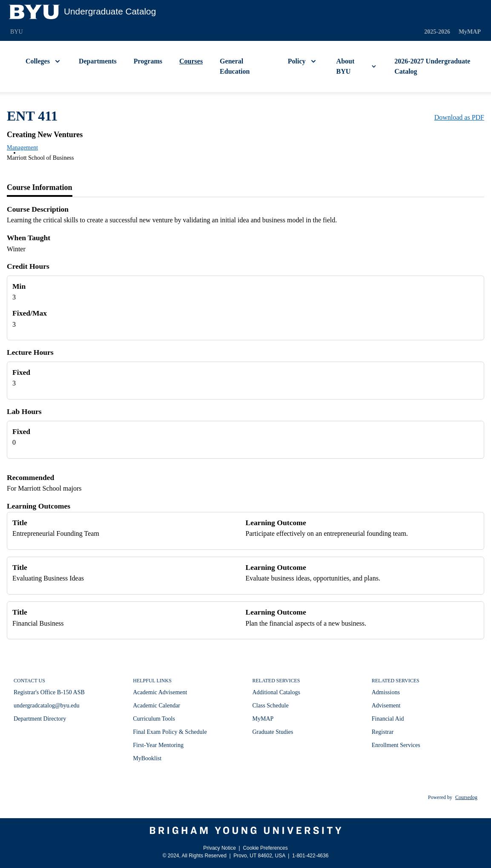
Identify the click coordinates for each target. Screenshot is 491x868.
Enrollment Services (396, 745)
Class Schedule (271, 706)
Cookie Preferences (265, 848)
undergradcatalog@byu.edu (47, 706)
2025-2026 (437, 32)
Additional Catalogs (276, 692)
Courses (191, 61)
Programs (148, 61)
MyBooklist (147, 758)
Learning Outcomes (39, 506)
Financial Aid (388, 719)
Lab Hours (24, 411)
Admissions (386, 692)
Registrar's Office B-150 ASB (49, 692)
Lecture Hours (30, 352)
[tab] (40, 188)
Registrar (383, 732)
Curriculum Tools (154, 719)
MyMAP (470, 32)
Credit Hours (28, 266)
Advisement (386, 706)
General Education (235, 66)
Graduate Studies (273, 732)
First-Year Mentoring (158, 745)
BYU (17, 32)
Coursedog (466, 797)
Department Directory (40, 719)
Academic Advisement (160, 692)
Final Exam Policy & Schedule (170, 732)
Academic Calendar (156, 706)
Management (22, 148)
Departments (98, 61)
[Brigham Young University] (245, 831)
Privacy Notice (220, 848)
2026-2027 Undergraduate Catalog (432, 66)
